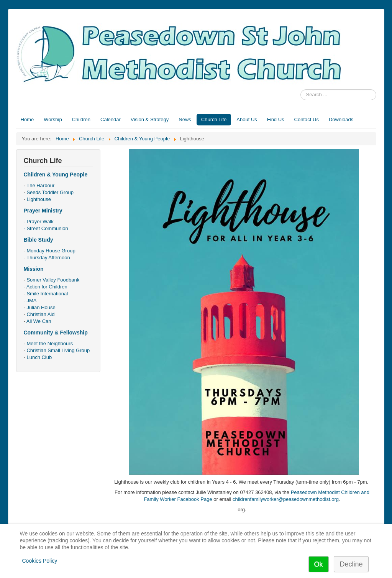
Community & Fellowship (56, 333)
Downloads (341, 119)
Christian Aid (40, 314)
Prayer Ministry (43, 211)
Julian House (41, 307)
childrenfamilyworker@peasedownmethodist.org (286, 499)
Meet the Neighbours (50, 343)
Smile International (47, 294)
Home (27, 119)
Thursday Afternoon (48, 258)
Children (81, 119)
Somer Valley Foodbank (53, 280)
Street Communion (47, 228)
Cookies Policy (40, 561)
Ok (319, 564)
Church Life (214, 119)
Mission (34, 269)
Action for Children (47, 287)
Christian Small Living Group (58, 350)
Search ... (301, 90)
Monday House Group (51, 251)
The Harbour (40, 185)
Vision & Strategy (150, 119)
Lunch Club (39, 357)
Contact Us (307, 119)
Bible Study (39, 240)
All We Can (39, 321)
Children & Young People (56, 175)
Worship (53, 119)
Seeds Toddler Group (50, 192)
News (185, 119)
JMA (31, 301)
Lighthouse (39, 199)
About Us (247, 119)
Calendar (111, 119)
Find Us (276, 119)
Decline (351, 564)
